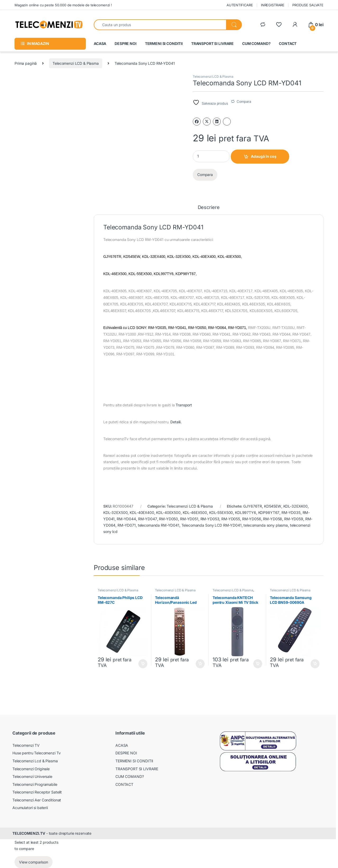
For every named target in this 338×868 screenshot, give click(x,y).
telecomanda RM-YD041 (159, 525)
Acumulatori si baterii (30, 808)
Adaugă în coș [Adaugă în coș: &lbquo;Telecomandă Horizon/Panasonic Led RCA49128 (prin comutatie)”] (200, 664)
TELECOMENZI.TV (29, 833)
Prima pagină (26, 63)
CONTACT (288, 43)
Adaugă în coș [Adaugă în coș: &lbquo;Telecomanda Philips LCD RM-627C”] (143, 664)
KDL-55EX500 (221, 512)
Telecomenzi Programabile (35, 784)
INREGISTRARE (273, 5)
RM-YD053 (210, 519)
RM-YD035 (291, 512)
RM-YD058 (273, 519)
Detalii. (176, 422)
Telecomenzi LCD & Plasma (76, 63)
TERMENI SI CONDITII (164, 43)
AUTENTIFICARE (240, 5)
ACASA (100, 43)
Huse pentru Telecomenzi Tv (36, 753)
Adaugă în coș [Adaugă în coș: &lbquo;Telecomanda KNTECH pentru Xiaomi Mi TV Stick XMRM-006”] (258, 664)
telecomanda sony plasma (266, 525)
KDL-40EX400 (142, 512)
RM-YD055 (231, 519)
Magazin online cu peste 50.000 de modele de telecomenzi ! (63, 5)
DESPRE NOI (126, 43)
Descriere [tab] (209, 208)
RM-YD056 (252, 519)
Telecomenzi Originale (31, 769)
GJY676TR (253, 506)
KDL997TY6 (246, 512)
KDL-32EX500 (115, 512)
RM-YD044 (126, 519)
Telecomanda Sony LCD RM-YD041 (212, 525)
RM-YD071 (127, 525)
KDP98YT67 (269, 512)
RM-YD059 (294, 519)
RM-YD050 (168, 519)
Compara (244, 101)
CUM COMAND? (256, 43)
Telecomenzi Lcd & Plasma (35, 761)
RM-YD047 (148, 519)
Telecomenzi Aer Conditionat (37, 800)
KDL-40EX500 (168, 512)
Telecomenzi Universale (32, 776)
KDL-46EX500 (195, 512)
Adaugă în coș (264, 156)
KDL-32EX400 (295, 506)
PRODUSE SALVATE (308, 5)
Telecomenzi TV (26, 745)
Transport (184, 405)
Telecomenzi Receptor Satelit (37, 792)
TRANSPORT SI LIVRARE (212, 43)
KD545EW (273, 506)
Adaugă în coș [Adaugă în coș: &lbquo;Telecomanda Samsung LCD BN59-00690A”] (315, 664)
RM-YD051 (189, 519)
